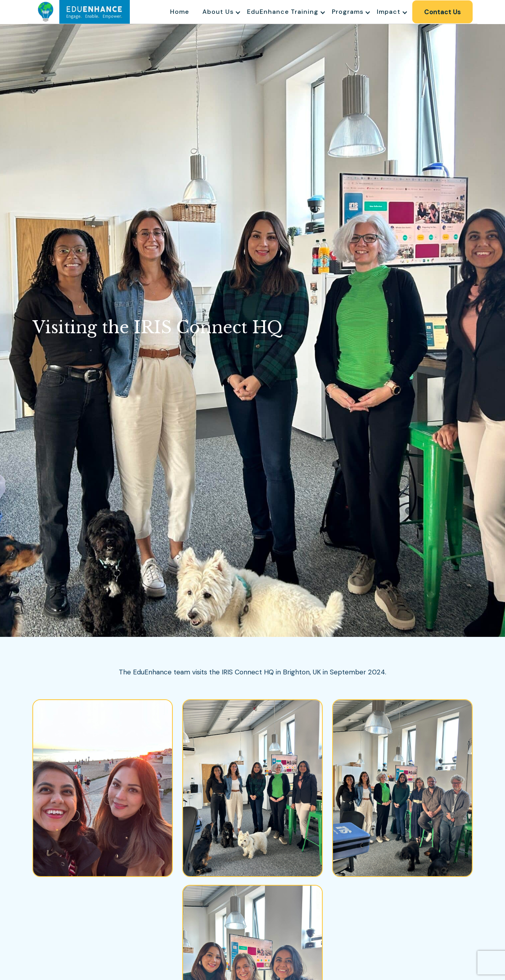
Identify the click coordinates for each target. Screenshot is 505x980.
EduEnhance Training (282, 12)
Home (179, 12)
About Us (217, 12)
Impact (388, 12)
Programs (347, 12)
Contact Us (442, 12)
